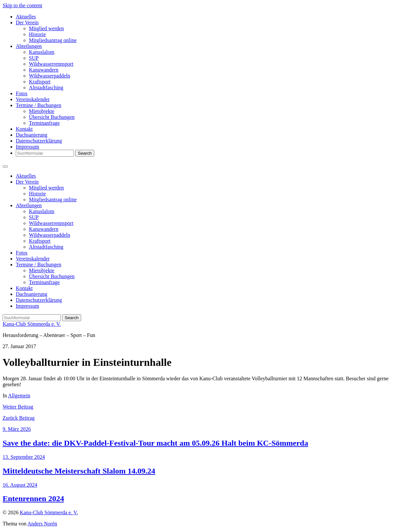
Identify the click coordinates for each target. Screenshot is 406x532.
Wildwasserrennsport (51, 64)
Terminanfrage (44, 123)
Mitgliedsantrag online (53, 40)
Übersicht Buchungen (52, 117)
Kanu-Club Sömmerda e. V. (32, 324)
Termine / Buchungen (38, 105)
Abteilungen (29, 46)
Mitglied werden (46, 28)
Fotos (22, 93)
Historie (37, 34)
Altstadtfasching (46, 88)
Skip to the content (22, 5)
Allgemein (19, 396)
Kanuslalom (42, 52)
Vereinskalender (33, 99)
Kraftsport (40, 82)
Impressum (27, 147)
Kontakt (24, 129)
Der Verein (27, 22)
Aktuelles (26, 17)
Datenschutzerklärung (39, 141)
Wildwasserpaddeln (50, 76)
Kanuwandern (44, 70)
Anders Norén (42, 524)
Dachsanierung (32, 135)
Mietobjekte (42, 111)
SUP (34, 58)
